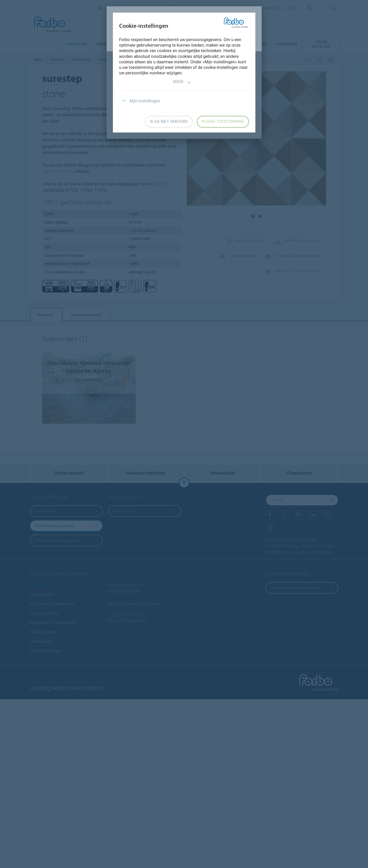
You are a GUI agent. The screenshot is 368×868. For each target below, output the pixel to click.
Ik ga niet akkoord (169, 121)
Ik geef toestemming (223, 121)
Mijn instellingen (140, 101)
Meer (182, 82)
